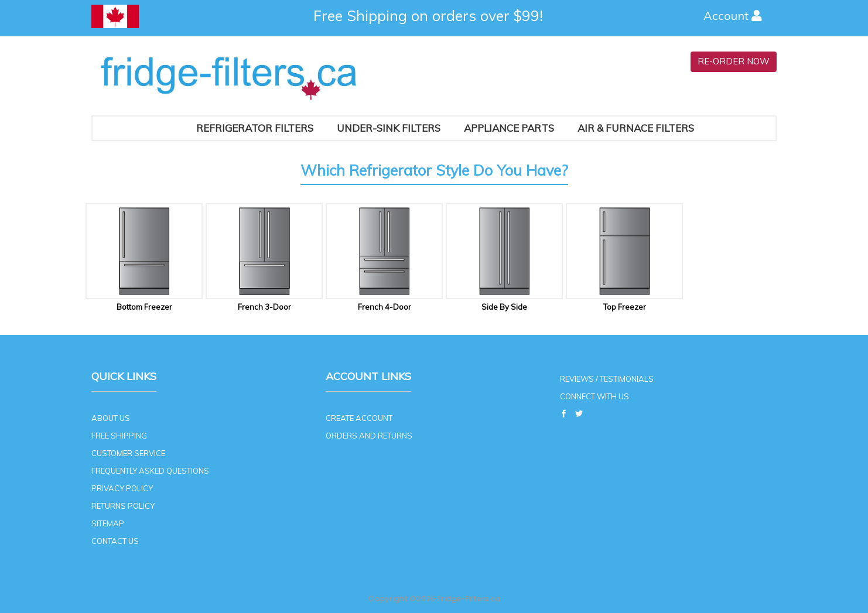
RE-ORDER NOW (734, 61)
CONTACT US (115, 541)
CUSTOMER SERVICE (128, 453)
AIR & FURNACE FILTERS (636, 128)
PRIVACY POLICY (122, 488)
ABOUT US (111, 418)
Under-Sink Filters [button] (389, 128)
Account (734, 16)
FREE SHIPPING (119, 436)
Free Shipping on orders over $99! (428, 16)
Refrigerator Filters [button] (255, 128)
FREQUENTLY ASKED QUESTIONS (150, 471)
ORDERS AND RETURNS (369, 436)
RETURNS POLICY (123, 506)
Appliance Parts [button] (509, 128)
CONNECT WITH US (594, 396)
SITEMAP (108, 523)
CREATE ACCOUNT (359, 418)
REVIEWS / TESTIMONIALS (607, 379)
